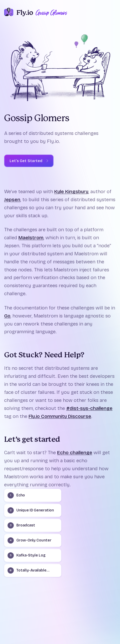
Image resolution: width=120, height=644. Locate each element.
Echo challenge (75, 453)
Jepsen (12, 200)
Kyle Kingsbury (71, 191)
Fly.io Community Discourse (60, 416)
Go (7, 316)
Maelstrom (31, 238)
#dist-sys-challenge (89, 408)
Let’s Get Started (26, 161)
